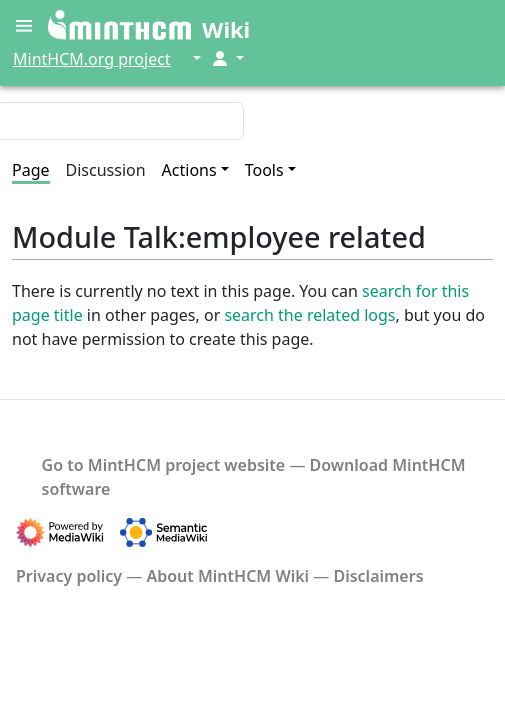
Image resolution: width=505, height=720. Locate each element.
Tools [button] (264, 170)
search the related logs (309, 315)
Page (31, 170)
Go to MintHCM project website (164, 465)
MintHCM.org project (92, 59)
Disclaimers (378, 576)
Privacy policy (69, 576)
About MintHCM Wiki (227, 576)
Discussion (106, 170)
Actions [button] (189, 170)
